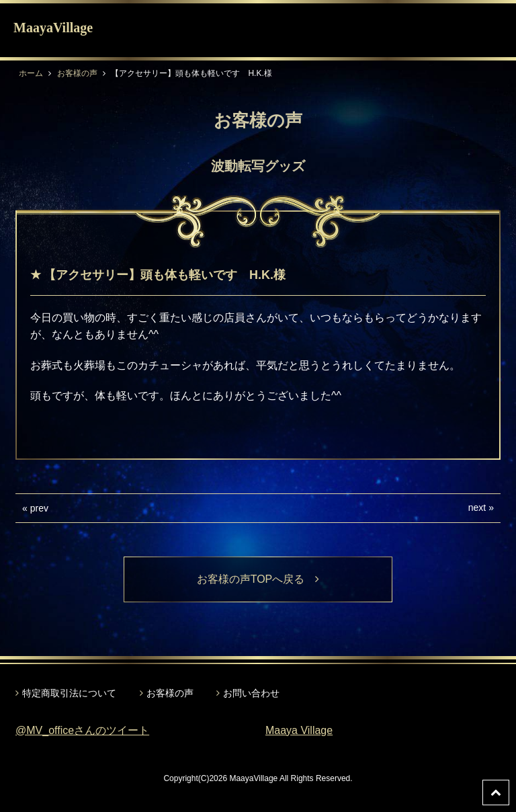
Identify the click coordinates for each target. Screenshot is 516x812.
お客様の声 (77, 73)
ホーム (31, 73)
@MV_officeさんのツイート (82, 730)
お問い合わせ (251, 693)
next (477, 507)
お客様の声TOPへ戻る (258, 579)
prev (39, 508)
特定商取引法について (69, 693)
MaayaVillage (53, 28)
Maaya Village (299, 730)
